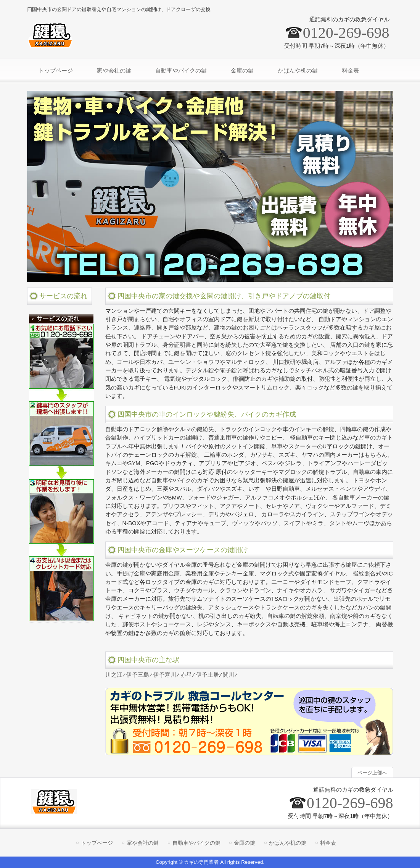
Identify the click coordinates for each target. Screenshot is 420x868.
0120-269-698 (346, 33)
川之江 (114, 675)
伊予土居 (208, 675)
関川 (229, 675)
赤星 (186, 675)
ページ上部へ (372, 773)
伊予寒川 (165, 675)
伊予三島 (138, 675)
